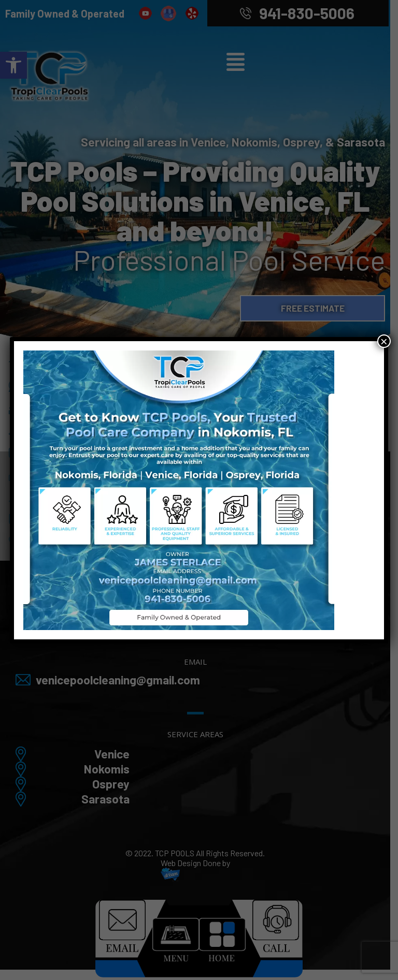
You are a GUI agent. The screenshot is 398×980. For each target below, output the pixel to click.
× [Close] (384, 341)
